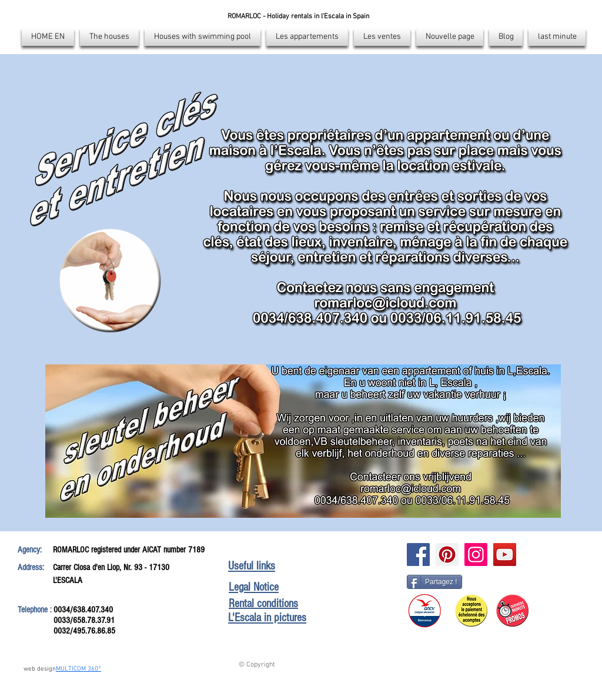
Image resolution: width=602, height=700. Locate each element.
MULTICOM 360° (78, 669)
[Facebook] (418, 555)
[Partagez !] (434, 582)
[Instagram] (476, 555)
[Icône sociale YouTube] (505, 555)
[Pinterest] (447, 555)
